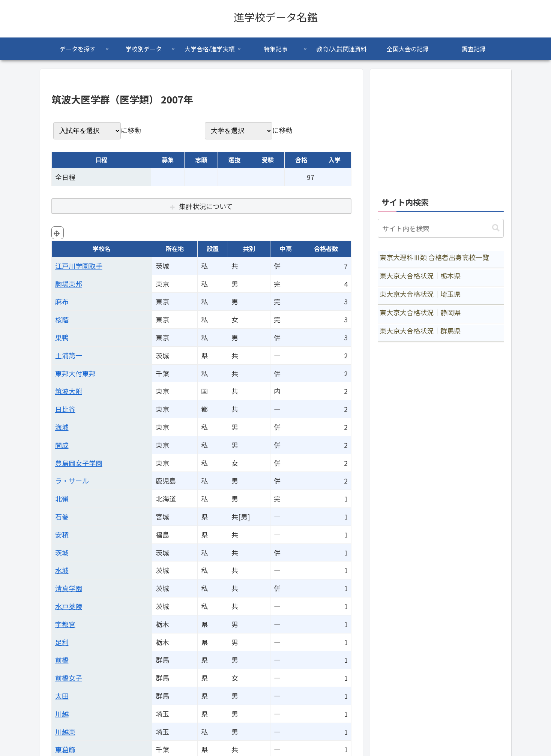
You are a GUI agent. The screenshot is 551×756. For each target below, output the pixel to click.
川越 (62, 714)
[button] (496, 228)
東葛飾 (65, 749)
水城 (62, 570)
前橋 (62, 660)
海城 (62, 427)
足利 (62, 642)
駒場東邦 (69, 284)
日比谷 (65, 409)
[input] (441, 228)
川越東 (65, 732)
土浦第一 (69, 355)
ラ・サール (72, 481)
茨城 (62, 552)
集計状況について (206, 206)
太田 (62, 696)
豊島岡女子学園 (79, 463)
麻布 (62, 301)
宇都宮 (65, 624)
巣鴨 (62, 337)
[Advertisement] (441, 129)
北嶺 (62, 499)
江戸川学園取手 (79, 266)
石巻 (62, 516)
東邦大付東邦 (75, 373)
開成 (62, 445)
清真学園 (69, 588)
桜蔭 (62, 319)
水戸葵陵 (69, 606)
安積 (62, 534)
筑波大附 (69, 391)
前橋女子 (69, 678)
